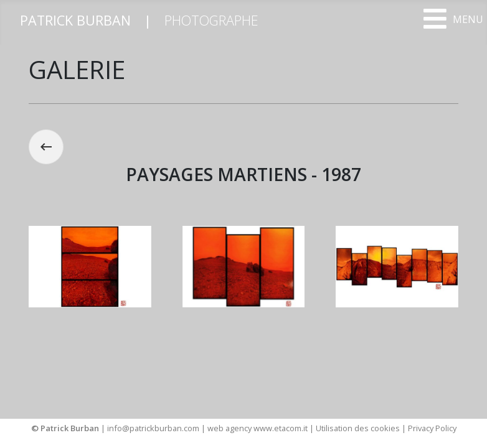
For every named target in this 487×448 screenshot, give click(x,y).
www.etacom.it (281, 428)
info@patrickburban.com (153, 428)
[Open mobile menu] (453, 19)
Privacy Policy (432, 428)
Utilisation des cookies (358, 428)
